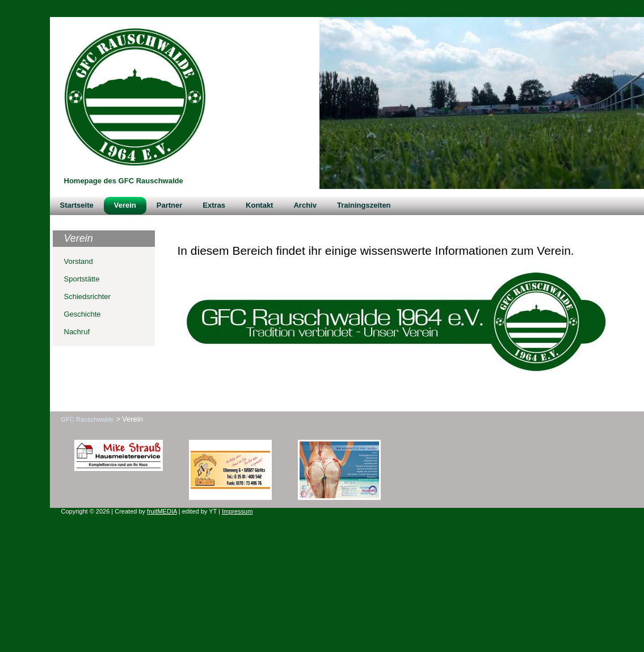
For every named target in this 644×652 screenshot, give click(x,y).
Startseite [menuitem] (77, 205)
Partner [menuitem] (170, 205)
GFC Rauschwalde (87, 419)
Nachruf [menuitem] (77, 332)
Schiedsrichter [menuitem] (87, 296)
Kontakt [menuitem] (259, 205)
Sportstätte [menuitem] (82, 279)
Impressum (237, 511)
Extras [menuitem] (214, 205)
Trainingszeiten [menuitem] (364, 205)
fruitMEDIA (162, 511)
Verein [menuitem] (125, 205)
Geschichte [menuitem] (83, 314)
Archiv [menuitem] (305, 205)
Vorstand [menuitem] (79, 261)
